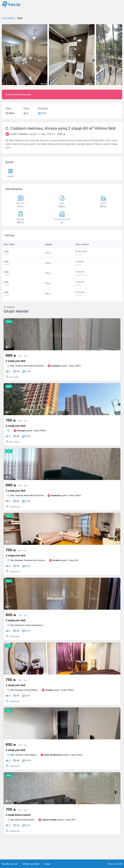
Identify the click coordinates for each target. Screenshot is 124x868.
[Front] (11, 4)
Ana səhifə (8, 18)
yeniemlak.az (81, 275)
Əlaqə (47, 864)
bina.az (79, 255)
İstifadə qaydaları (31, 864)
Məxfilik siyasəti (10, 864)
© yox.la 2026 (115, 864)
